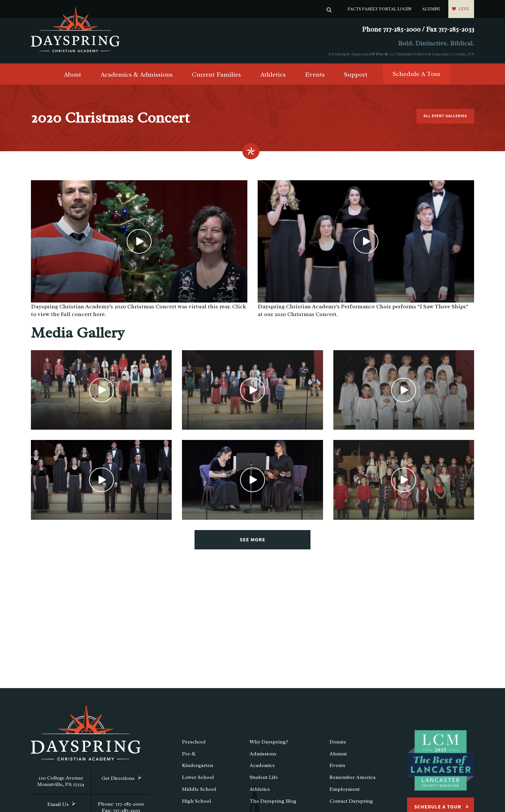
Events (315, 75)
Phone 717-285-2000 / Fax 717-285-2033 (418, 29)
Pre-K (382, 54)
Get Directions (118, 778)
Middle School (199, 789)
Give (464, 9)
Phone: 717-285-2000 (121, 804)
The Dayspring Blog (273, 801)
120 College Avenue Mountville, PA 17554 (61, 781)
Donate (338, 742)
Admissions (263, 754)
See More (252, 540)
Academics (262, 765)
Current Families (216, 75)
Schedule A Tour (417, 74)
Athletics (273, 75)
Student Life (264, 777)
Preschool (194, 742)
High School (196, 801)
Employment (345, 789)
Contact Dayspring (351, 801)
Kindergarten (198, 765)
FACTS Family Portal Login (380, 9)
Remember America (353, 777)
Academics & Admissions (137, 75)
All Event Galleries (445, 116)
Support (356, 75)
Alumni (431, 9)
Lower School (198, 777)
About (72, 75)
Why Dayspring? (269, 742)
